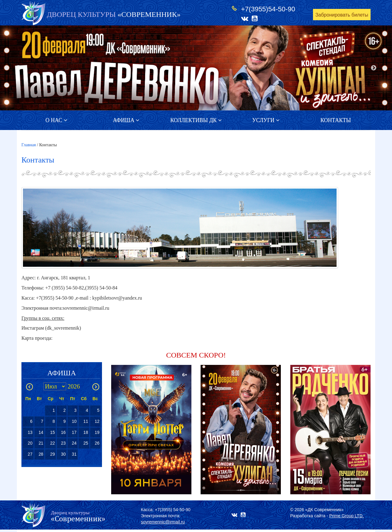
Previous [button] (18, 68)
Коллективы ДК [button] (196, 120)
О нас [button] (56, 120)
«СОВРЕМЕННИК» (114, 14)
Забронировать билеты (342, 15)
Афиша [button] (126, 120)
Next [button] (374, 68)
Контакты (335, 120)
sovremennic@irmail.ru (163, 522)
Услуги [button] (266, 120)
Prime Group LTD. (347, 516)
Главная (29, 145)
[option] (196, 68)
